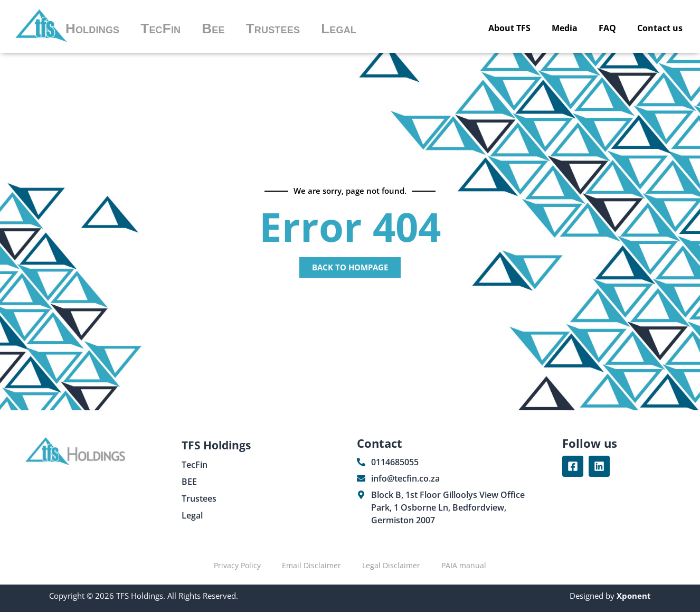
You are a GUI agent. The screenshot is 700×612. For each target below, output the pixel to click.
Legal (339, 29)
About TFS (509, 28)
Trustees (273, 29)
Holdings (92, 29)
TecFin (160, 29)
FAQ (607, 28)
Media (565, 28)
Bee (213, 29)
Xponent (633, 596)
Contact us (660, 28)
